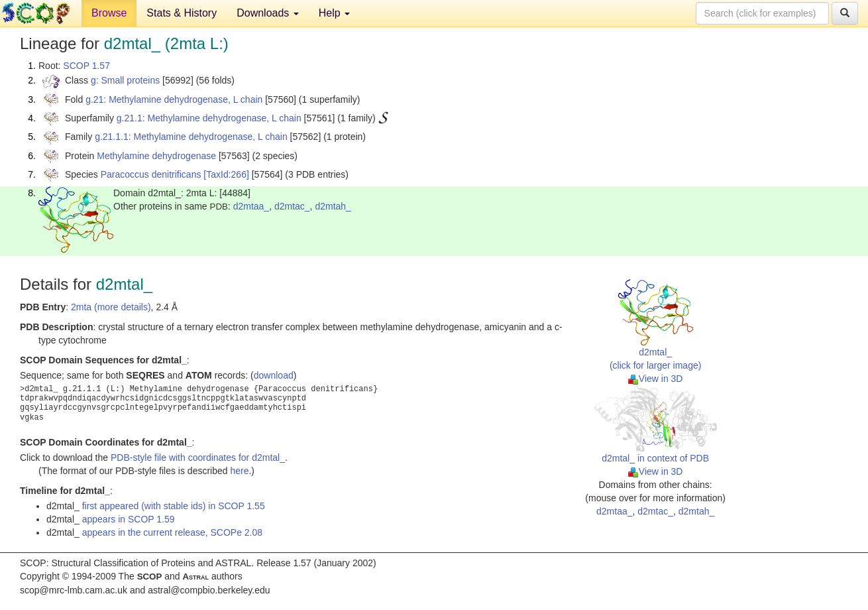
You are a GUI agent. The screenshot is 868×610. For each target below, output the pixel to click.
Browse (109, 13)
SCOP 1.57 (86, 66)
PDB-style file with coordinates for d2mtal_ (198, 457)
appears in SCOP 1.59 (129, 519)
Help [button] (334, 13)
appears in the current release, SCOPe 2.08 (172, 532)
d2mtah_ (333, 206)
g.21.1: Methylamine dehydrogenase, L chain (209, 118)
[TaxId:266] (226, 174)
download (274, 375)
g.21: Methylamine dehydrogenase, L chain (174, 99)
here (239, 471)
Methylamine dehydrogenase (156, 156)
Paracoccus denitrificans (151, 174)
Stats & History (182, 13)
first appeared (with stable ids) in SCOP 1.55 (174, 506)
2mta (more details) (111, 307)
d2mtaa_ (251, 206)
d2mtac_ (292, 206)
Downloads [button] (268, 13)
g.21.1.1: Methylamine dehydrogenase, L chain (191, 137)
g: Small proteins (125, 80)
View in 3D (656, 379)
